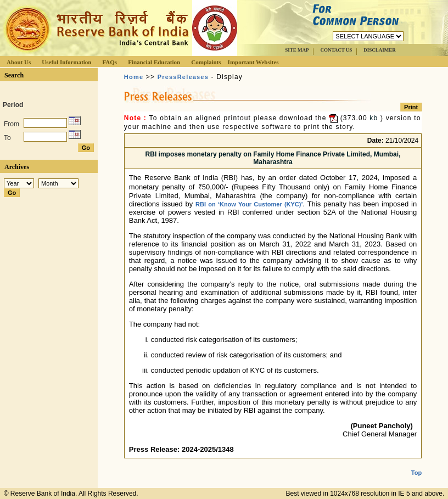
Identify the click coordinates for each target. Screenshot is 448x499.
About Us (19, 62)
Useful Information (66, 62)
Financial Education (154, 62)
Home (134, 77)
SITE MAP (297, 50)
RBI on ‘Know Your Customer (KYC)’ (249, 204)
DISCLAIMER (380, 50)
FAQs (110, 62)
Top (416, 464)
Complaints (206, 62)
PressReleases (183, 77)
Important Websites (253, 62)
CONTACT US (336, 50)
